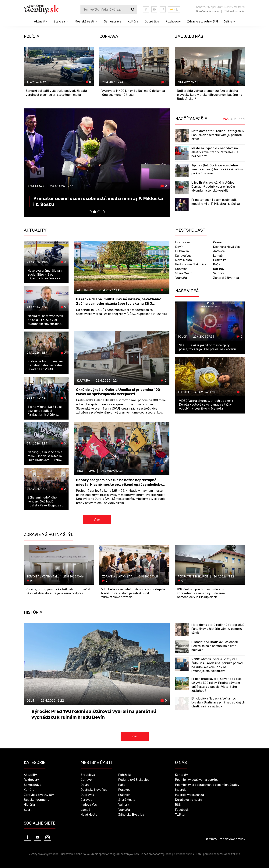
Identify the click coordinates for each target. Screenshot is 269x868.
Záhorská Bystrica (226, 278)
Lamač (218, 256)
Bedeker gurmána (37, 800)
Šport (28, 810)
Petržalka (220, 260)
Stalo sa (59, 21)
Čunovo (219, 242)
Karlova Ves (183, 256)
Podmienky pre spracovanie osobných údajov (207, 785)
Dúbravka (182, 251)
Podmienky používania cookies (197, 780)
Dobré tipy (152, 21)
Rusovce (181, 269)
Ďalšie (228, 21)
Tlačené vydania (234, 11)
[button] (90, 212)
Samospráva (113, 21)
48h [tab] (233, 119)
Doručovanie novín (207, 11)
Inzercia (181, 790)
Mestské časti (84, 21)
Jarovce (219, 251)
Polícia (32, 36)
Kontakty (182, 775)
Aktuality (41, 21)
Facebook (182, 810)
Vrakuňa (181, 278)
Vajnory (219, 273)
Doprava (109, 36)
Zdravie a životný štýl (203, 21)
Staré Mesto (184, 273)
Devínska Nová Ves (226, 247)
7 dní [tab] (242, 119)
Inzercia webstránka (189, 795)
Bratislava (182, 242)
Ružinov (219, 269)
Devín (179, 247)
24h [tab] (226, 119)
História (29, 805)
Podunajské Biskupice (191, 265)
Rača (217, 265)
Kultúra (133, 21)
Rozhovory (173, 21)
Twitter (180, 815)
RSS (178, 805)
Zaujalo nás (189, 36)
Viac (97, 520)
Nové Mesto (184, 260)
